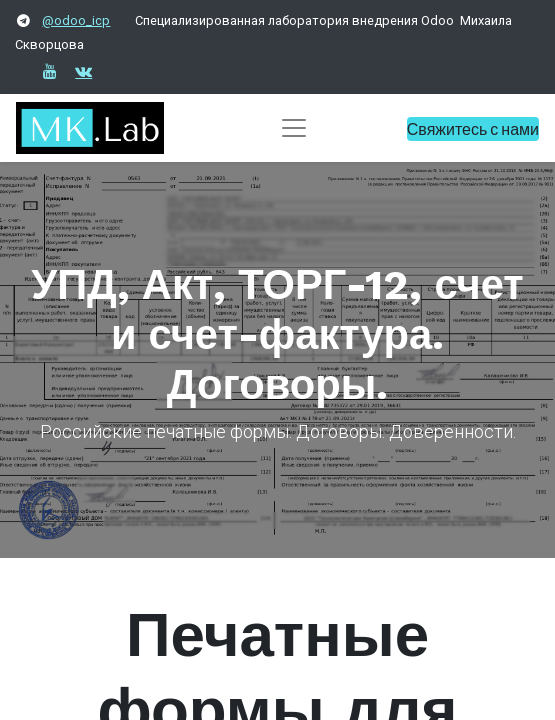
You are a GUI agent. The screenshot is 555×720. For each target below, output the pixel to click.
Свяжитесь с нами (473, 128)
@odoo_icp (76, 20)
